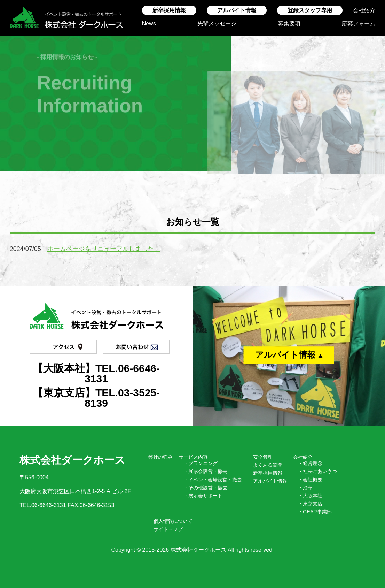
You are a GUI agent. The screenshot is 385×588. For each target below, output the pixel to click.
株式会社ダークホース (198, 550)
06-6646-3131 (49, 505)
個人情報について (173, 521)
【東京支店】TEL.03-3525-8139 (96, 398)
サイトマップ (168, 529)
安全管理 (263, 457)
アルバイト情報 (237, 10)
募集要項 (289, 24)
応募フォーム (359, 24)
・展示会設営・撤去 (205, 471)
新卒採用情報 (169, 10)
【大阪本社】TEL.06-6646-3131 (96, 373)
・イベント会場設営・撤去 (213, 480)
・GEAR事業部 (315, 512)
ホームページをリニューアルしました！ (104, 249)
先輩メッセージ (217, 24)
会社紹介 (364, 10)
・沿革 (305, 488)
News (149, 24)
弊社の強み (160, 457)
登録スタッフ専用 (310, 10)
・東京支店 (310, 504)
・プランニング (201, 463)
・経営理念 (310, 463)
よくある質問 (268, 465)
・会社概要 (310, 480)
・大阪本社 (310, 496)
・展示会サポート (203, 496)
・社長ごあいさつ (317, 471)
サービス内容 (193, 457)
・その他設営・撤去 (205, 488)
